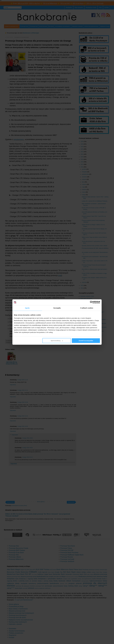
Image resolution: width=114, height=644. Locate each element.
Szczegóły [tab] (57, 308)
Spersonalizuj (57, 341)
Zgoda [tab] (27, 308)
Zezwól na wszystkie (86, 341)
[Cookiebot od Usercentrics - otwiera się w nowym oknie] (91, 302)
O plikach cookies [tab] (87, 308)
